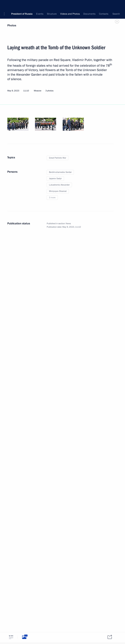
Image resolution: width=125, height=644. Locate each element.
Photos (12, 25)
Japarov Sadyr (55, 179)
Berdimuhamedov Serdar (60, 172)
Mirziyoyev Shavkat (58, 191)
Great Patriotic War (58, 158)
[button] (5, 5)
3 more (52, 198)
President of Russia (22, 5)
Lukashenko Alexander (59, 185)
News (68, 224)
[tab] (11, 637)
